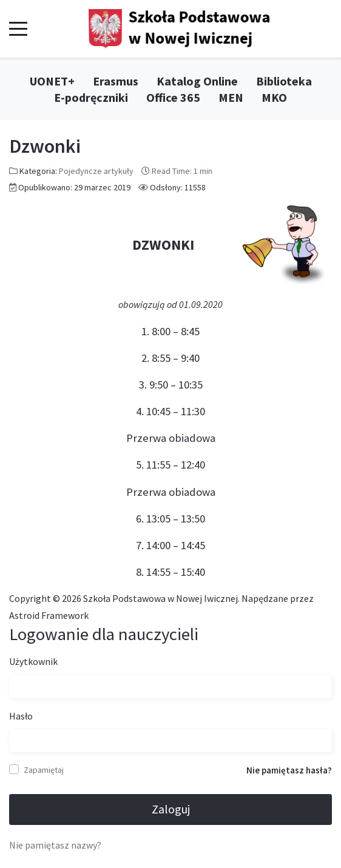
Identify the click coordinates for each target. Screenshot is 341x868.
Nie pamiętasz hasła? (289, 770)
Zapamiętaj (44, 770)
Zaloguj (171, 809)
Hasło (21, 716)
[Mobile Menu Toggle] (18, 29)
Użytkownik (33, 661)
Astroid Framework (49, 615)
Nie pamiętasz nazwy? (55, 845)
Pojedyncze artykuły (96, 171)
